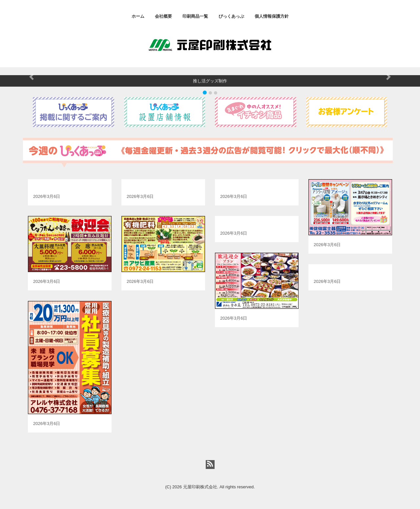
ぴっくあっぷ (231, 16)
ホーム (138, 16)
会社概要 (163, 16)
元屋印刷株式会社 (200, 487)
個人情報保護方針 (272, 16)
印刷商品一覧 (195, 16)
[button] (31, 77)
